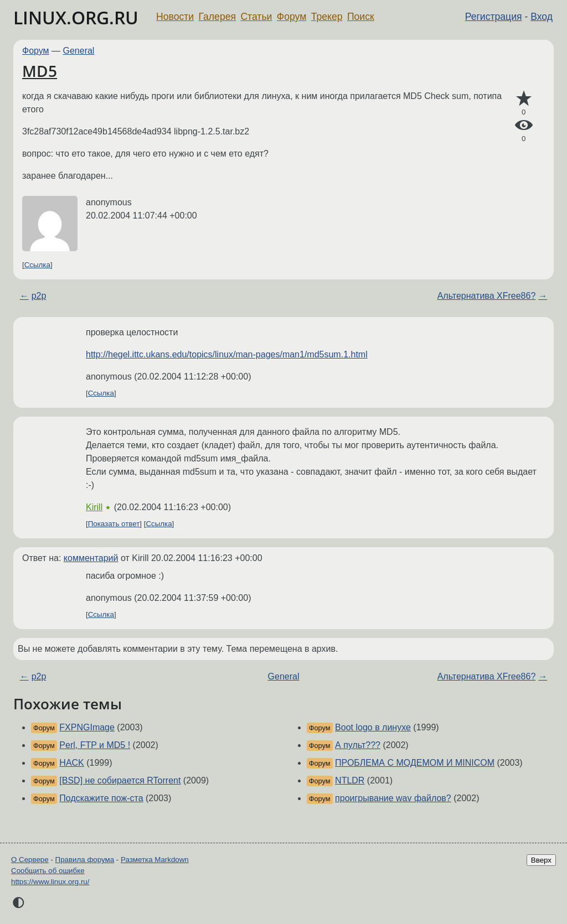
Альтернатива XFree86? (487, 296)
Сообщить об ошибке (48, 871)
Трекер (327, 17)
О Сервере (30, 860)
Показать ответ (114, 524)
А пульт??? (358, 745)
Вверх (541, 860)
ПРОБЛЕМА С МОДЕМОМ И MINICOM (415, 763)
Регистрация (494, 17)
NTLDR (350, 780)
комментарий (91, 558)
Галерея (217, 17)
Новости (175, 17)
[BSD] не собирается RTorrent (120, 780)
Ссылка (37, 265)
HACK (71, 763)
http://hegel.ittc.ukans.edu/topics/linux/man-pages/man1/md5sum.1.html (227, 354)
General (79, 51)
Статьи (256, 17)
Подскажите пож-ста (101, 798)
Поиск (361, 17)
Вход (542, 17)
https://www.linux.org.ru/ (50, 882)
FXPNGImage (87, 727)
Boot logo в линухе (373, 727)
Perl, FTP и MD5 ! (95, 745)
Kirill (94, 507)
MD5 (40, 71)
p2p (39, 296)
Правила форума (85, 860)
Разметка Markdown (155, 860)
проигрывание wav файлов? (393, 798)
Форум (292, 17)
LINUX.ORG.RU (76, 17)
